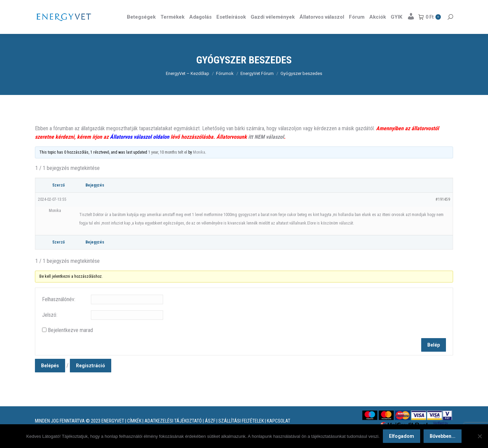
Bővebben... (443, 436)
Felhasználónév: (59, 311)
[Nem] (480, 436)
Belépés (50, 378)
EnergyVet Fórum (257, 86)
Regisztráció (91, 378)
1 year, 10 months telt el (168, 164)
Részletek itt (436, 6)
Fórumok (225, 86)
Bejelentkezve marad (70, 342)
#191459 (443, 212)
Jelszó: (50, 327)
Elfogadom (402, 436)
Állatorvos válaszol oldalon (140, 149)
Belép (434, 357)
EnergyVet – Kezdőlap (188, 86)
